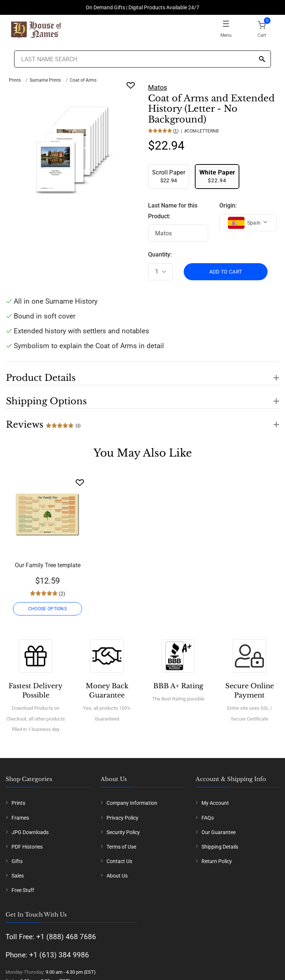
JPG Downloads (30, 832)
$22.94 (169, 176)
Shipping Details (220, 847)
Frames (20, 818)
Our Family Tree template (48, 565)
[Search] (262, 60)
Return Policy (217, 861)
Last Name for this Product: (173, 211)
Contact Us (119, 861)
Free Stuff (23, 890)
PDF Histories (27, 847)
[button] (142, 373)
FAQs (208, 818)
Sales (18, 876)
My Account (215, 803)
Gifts (17, 861)
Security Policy (123, 832)
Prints (15, 80)
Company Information (132, 803)
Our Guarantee (219, 832)
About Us (117, 876)
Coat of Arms (83, 80)
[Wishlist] (80, 482)
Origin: (228, 205)
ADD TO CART (226, 272)
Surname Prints (45, 80)
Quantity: (160, 254)
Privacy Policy (122, 818)
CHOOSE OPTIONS (47, 609)
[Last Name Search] (142, 59)
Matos (158, 87)
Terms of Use (121, 847)
